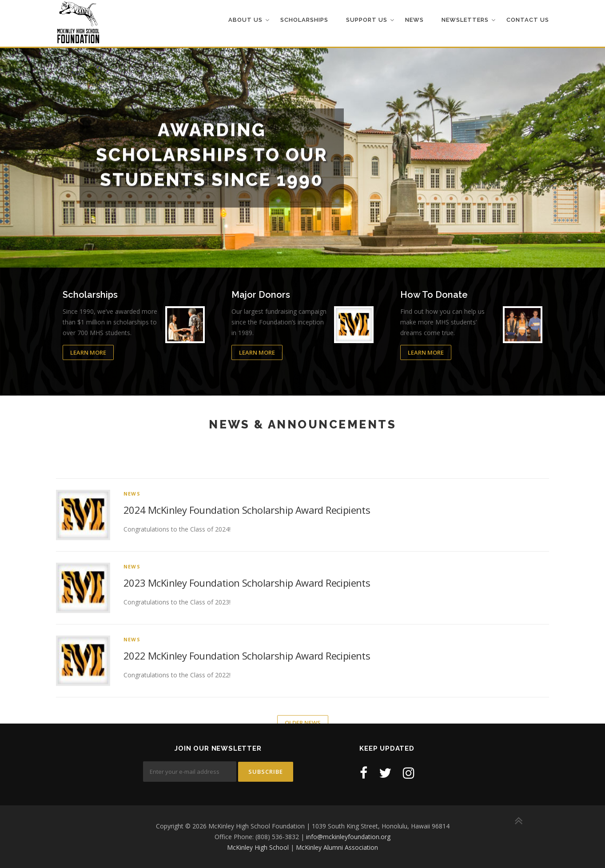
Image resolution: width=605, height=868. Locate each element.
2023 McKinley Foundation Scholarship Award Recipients (247, 676)
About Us (245, 20)
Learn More (88, 353)
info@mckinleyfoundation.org (348, 837)
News (414, 20)
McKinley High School (258, 847)
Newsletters (465, 20)
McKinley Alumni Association (337, 847)
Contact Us (528, 20)
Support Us (367, 20)
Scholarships (304, 20)
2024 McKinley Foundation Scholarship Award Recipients (247, 604)
